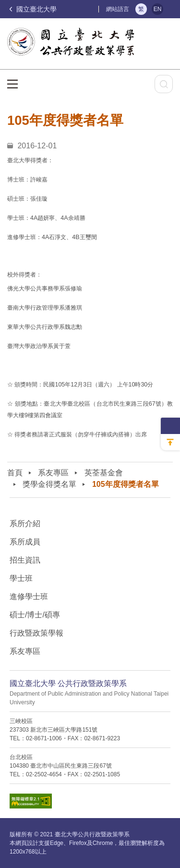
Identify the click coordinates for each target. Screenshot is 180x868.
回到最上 (170, 442)
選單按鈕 (12, 84)
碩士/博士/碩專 (35, 615)
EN (158, 9)
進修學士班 (29, 597)
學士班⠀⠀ (27, 578)
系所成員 (25, 542)
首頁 (15, 473)
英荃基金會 (104, 473)
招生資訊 (25, 560)
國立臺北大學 (33, 9)
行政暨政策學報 (36, 633)
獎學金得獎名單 (49, 484)
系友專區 (53, 473)
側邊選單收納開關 (170, 426)
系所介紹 (25, 524)
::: (94, 9)
